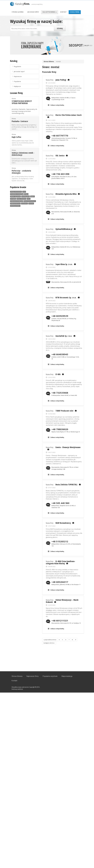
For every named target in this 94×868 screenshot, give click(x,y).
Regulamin (16, 66)
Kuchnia (31, 203)
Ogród (32, 196)
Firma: (25, 101)
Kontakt (63, 12)
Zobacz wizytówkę (57, 105)
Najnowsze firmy (33, 676)
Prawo (26, 194)
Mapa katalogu (67, 676)
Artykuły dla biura (15, 203)
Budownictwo (26, 196)
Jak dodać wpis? (33, 12)
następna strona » (49, 643)
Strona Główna (18, 12)
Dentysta (13, 199)
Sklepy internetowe (16, 192)
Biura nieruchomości (30, 201)
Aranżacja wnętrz (15, 206)
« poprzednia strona (50, 640)
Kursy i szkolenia (21, 199)
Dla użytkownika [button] (50, 12)
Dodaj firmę (75, 12)
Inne (24, 192)
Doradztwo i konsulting (17, 194)
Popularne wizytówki (50, 676)
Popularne (16, 81)
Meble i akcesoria (15, 196)
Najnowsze (17, 76)
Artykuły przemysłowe (16, 201)
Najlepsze (16, 86)
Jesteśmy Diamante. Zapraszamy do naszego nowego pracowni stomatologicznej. (24, 111)
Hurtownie (24, 203)
